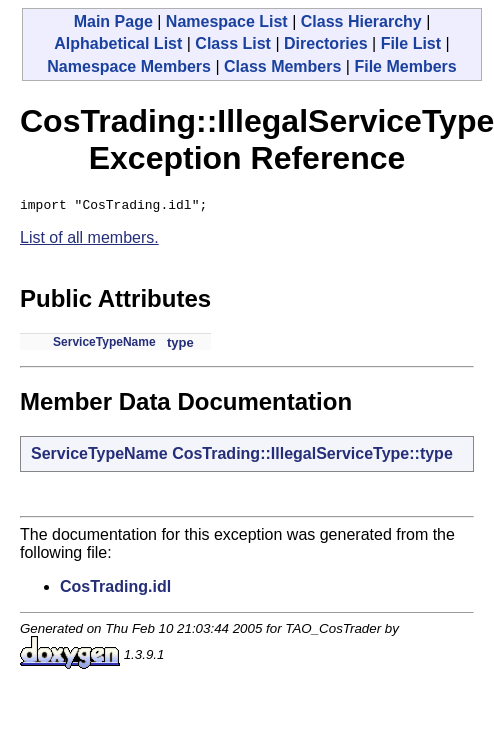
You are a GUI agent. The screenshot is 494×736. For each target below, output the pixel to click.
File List (411, 43)
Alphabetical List (118, 43)
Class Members (282, 66)
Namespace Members (129, 66)
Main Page (113, 21)
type (180, 345)
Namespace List (227, 21)
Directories (326, 43)
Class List (233, 43)
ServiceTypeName (104, 345)
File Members (405, 66)
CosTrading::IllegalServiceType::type (312, 456)
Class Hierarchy (361, 21)
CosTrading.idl (115, 589)
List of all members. (89, 240)
